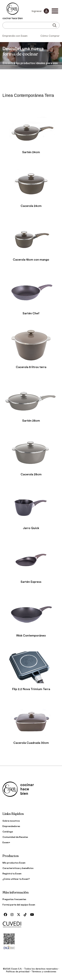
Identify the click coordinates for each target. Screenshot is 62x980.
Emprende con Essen (15, 36)
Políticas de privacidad (18, 972)
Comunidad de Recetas (15, 837)
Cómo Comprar (50, 36)
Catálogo (8, 832)
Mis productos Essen (14, 863)
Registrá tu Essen (12, 874)
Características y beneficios (18, 868)
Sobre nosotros (11, 821)
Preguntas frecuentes (14, 899)
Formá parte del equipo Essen (19, 905)
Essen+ (6, 843)
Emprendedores (11, 826)
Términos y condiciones (44, 972)
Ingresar (40, 11)
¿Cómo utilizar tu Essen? (16, 879)
